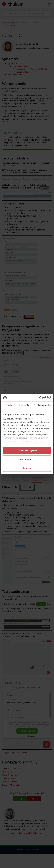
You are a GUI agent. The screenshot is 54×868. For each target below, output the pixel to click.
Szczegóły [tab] (24, 405)
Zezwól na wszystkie (27, 451)
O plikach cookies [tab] (42, 405)
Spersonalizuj (27, 459)
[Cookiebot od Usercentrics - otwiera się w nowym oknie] (39, 398)
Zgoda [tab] (9, 405)
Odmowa (27, 468)
